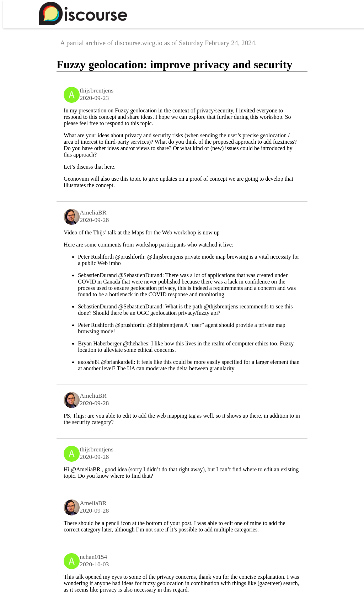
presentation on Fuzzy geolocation (118, 110)
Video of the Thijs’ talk (90, 232)
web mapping (172, 416)
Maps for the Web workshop (164, 232)
